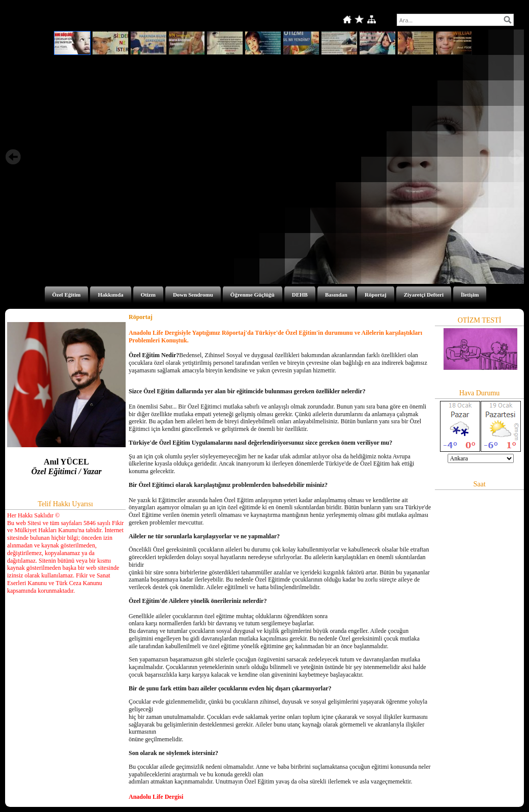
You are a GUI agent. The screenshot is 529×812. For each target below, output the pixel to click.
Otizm (148, 295)
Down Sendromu (193, 295)
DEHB (300, 295)
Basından (336, 295)
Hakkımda (110, 295)
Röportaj (376, 295)
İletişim (470, 295)
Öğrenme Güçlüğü (253, 295)
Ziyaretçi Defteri (424, 295)
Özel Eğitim (67, 295)
